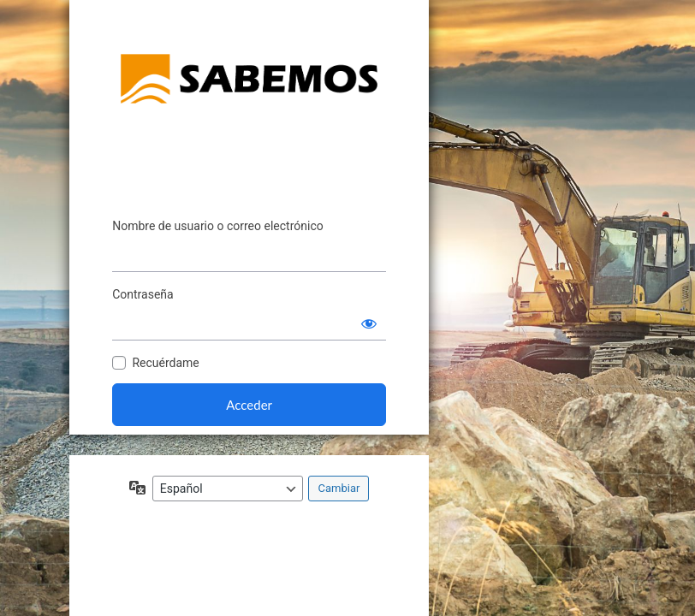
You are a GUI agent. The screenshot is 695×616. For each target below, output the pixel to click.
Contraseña (143, 294)
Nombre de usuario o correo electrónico (218, 226)
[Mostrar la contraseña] (369, 323)
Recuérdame (165, 363)
